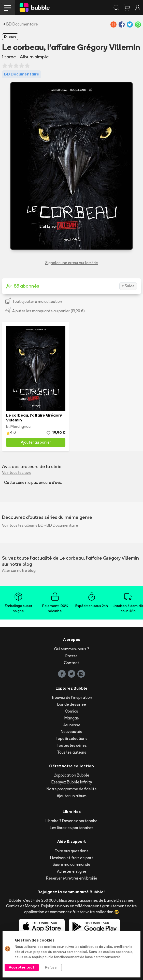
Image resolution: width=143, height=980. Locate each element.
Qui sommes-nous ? (72, 649)
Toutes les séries (72, 745)
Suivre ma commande (71, 864)
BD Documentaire (22, 24)
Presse (71, 656)
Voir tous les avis (17, 473)
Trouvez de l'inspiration (72, 697)
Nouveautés (71, 732)
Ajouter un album (72, 796)
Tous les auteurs (72, 752)
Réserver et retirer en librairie (72, 878)
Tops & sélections (71, 738)
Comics (71, 711)
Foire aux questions (72, 851)
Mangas (72, 718)
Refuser (51, 967)
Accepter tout (22, 967)
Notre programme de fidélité (72, 789)
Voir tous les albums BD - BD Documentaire (40, 525)
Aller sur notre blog (19, 570)
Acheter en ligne (72, 871)
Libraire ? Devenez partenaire (71, 821)
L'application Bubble (71, 775)
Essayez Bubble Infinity (72, 782)
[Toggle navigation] (8, 8)
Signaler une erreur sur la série (72, 263)
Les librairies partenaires (72, 828)
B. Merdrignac (18, 426)
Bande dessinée (72, 704)
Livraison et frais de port (72, 858)
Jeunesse (72, 725)
